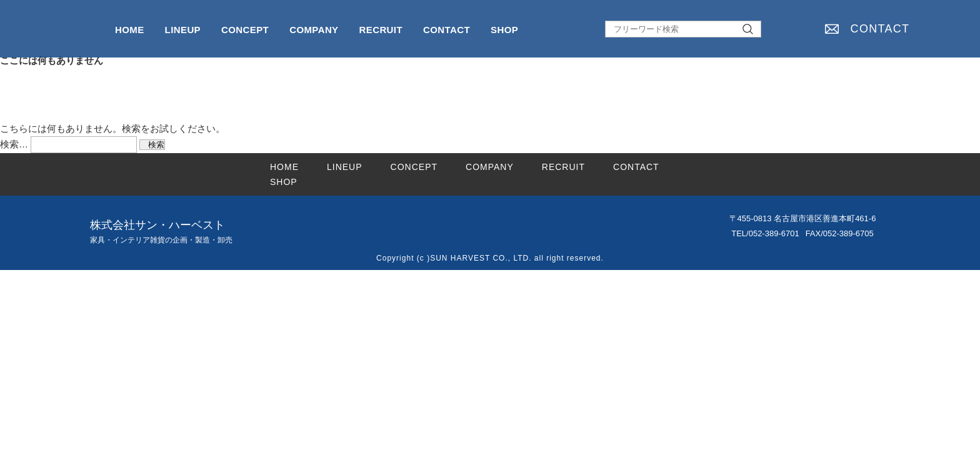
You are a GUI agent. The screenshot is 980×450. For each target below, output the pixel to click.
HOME (130, 30)
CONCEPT (245, 30)
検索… (14, 144)
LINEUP (183, 30)
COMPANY (314, 30)
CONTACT (880, 29)
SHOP (504, 30)
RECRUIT (381, 30)
